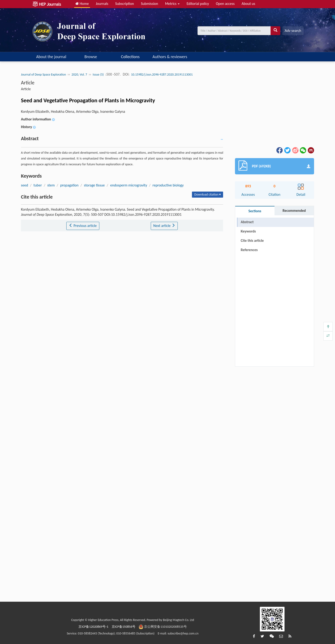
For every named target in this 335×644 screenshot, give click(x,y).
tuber (38, 185)
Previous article (83, 226)
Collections (130, 57)
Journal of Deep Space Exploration (44, 75)
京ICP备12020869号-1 (93, 627)
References (249, 250)
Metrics (172, 4)
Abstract (247, 222)
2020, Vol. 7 (79, 75)
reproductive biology (168, 185)
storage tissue (94, 185)
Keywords (248, 231)
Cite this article (252, 241)
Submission (150, 4)
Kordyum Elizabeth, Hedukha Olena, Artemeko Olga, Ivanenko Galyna (73, 111)
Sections (255, 211)
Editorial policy (198, 4)
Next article (164, 226)
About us (248, 4)
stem (51, 185)
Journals (102, 4)
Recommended (294, 211)
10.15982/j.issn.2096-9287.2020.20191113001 (162, 75)
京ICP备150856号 (124, 627)
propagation (69, 185)
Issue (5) (98, 75)
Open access (225, 4)
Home (82, 4)
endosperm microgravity (129, 185)
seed (25, 185)
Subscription (124, 4)
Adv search (293, 31)
